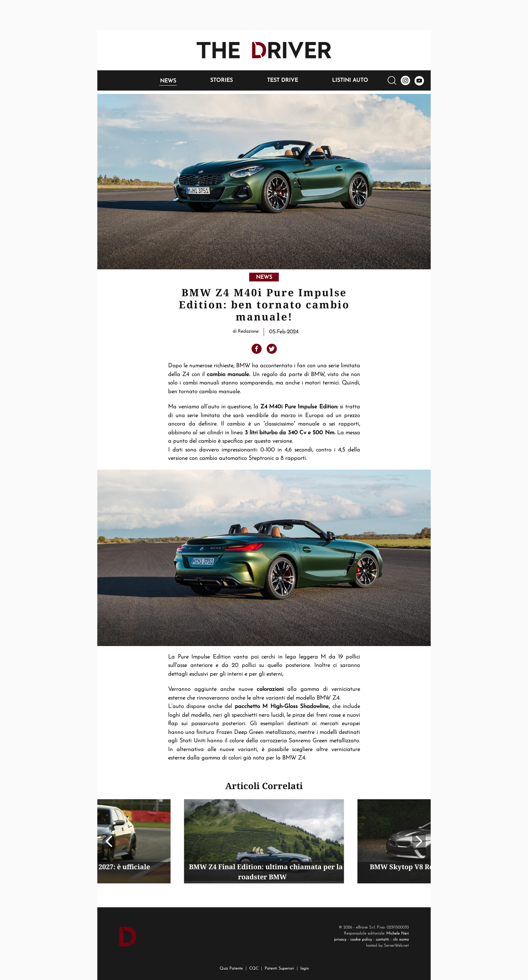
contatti (382, 940)
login (305, 969)
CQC (254, 969)
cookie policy (361, 940)
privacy (340, 940)
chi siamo (401, 940)
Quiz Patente (231, 969)
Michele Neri (398, 934)
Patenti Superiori (279, 969)
